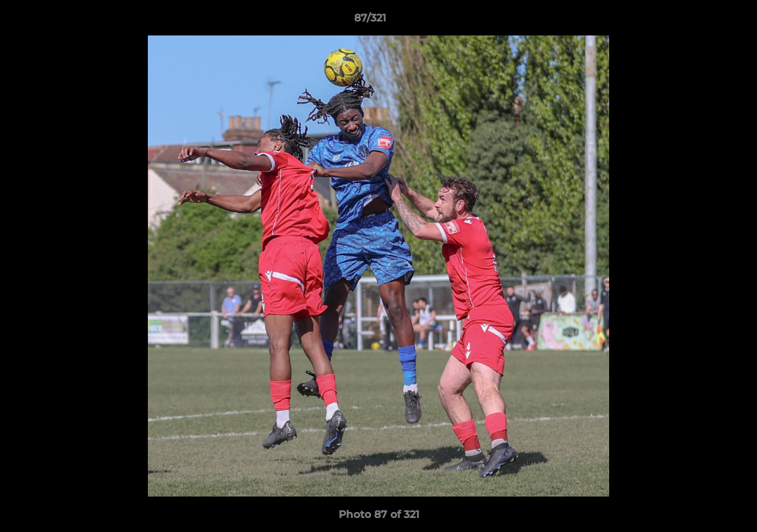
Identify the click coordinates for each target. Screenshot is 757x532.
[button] (695, 21)
